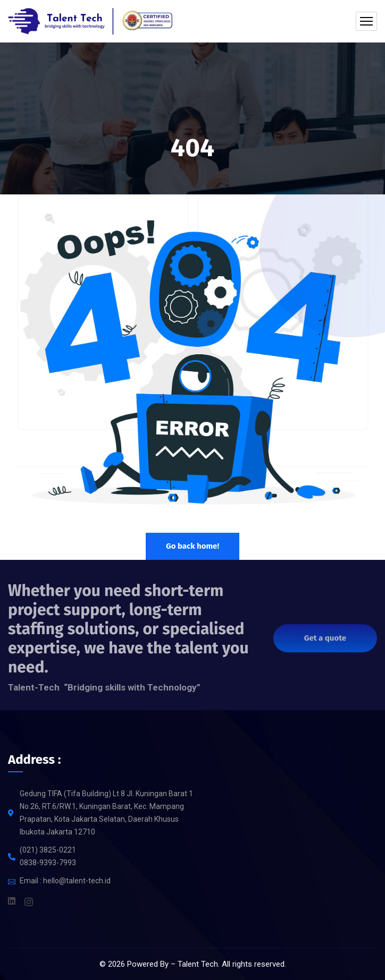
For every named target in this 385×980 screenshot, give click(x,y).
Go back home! (192, 546)
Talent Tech (198, 964)
